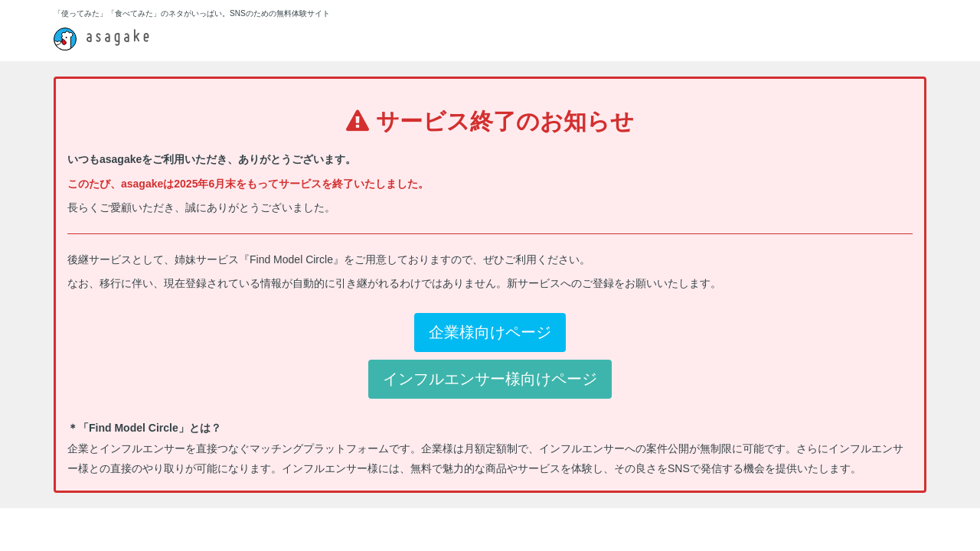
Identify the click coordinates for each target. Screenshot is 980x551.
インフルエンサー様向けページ (490, 379)
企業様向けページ (490, 332)
